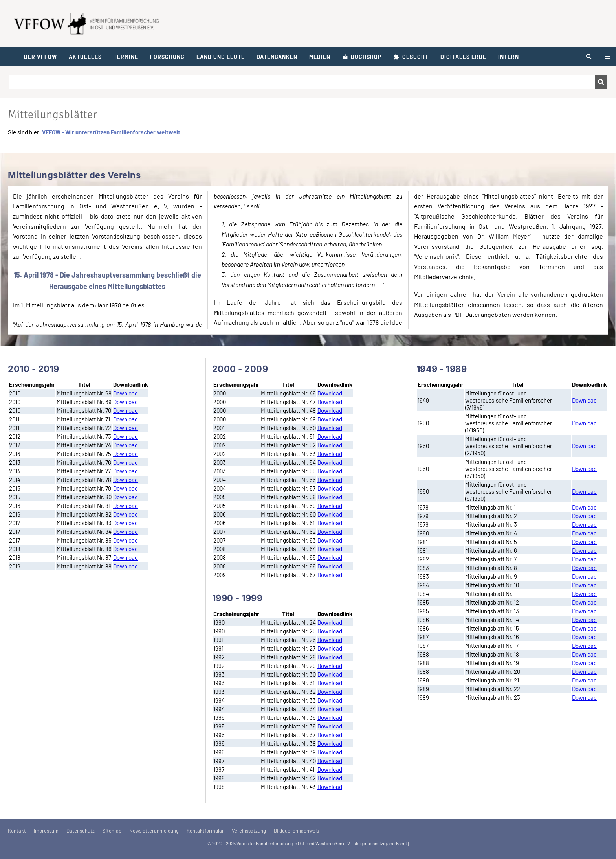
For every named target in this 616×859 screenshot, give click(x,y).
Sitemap (112, 831)
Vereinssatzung (249, 831)
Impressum (46, 831)
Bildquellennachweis (296, 831)
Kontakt (17, 831)
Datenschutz (81, 831)
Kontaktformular (205, 831)
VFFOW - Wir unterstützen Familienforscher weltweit (111, 132)
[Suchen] (302, 82)
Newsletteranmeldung (154, 831)
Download (126, 393)
